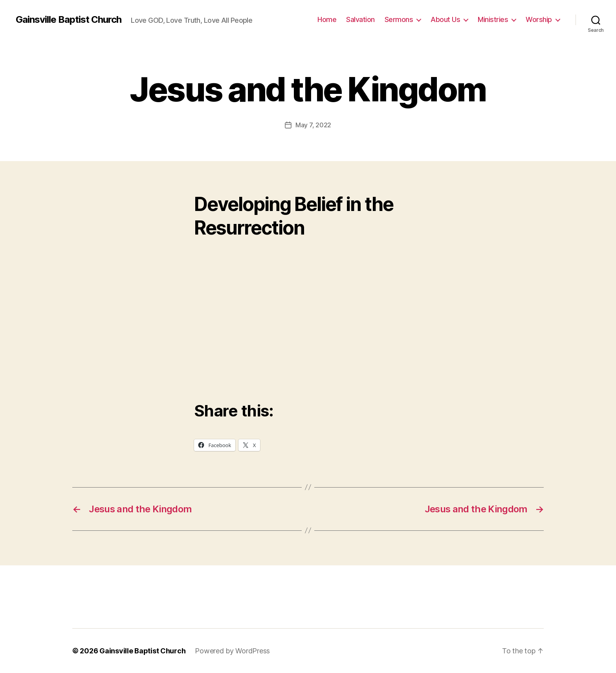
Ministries (493, 19)
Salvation (360, 19)
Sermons (399, 19)
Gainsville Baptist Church (69, 20)
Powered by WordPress (232, 651)
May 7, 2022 (313, 125)
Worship (539, 19)
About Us (445, 19)
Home (327, 19)
